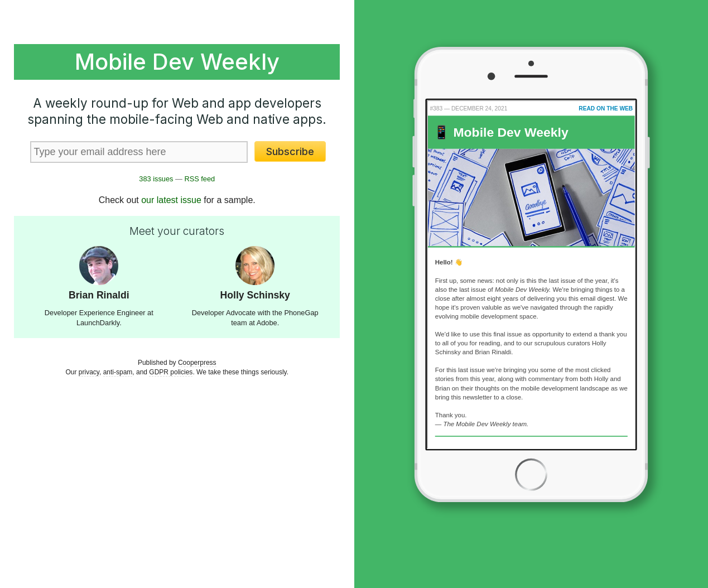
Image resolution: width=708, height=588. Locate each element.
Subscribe (290, 151)
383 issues (156, 179)
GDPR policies (171, 372)
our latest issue (171, 200)
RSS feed (199, 179)
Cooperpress (197, 363)
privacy (89, 372)
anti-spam (118, 372)
